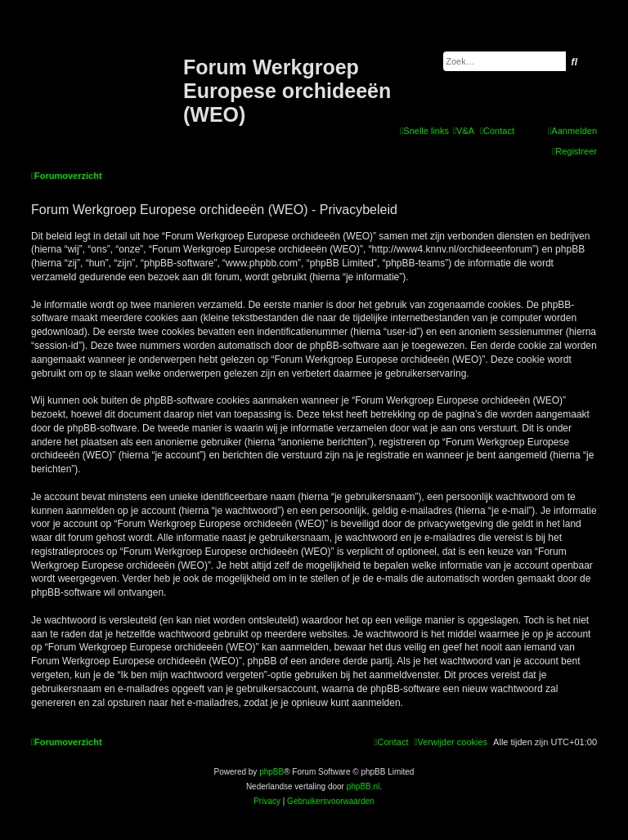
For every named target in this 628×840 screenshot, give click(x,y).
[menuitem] (464, 131)
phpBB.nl (363, 786)
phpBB (271, 772)
